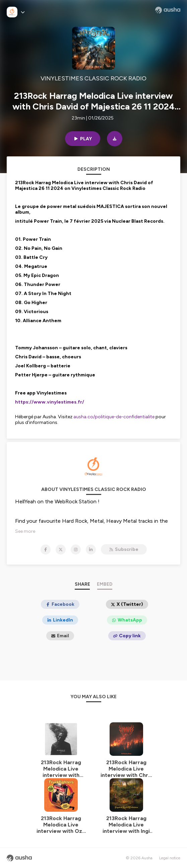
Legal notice (170, 858)
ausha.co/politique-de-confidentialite (114, 417)
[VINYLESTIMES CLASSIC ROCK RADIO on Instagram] (76, 550)
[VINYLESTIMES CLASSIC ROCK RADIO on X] (61, 550)
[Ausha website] (168, 10)
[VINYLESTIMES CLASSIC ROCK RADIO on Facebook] (46, 550)
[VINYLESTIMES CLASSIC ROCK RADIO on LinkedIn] (91, 550)
